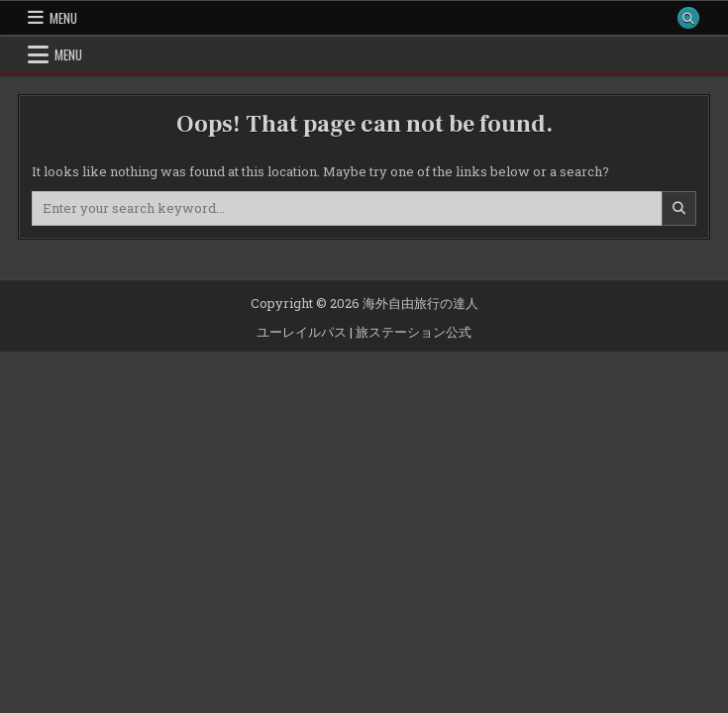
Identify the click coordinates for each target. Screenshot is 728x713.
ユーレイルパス (302, 332)
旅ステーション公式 (414, 332)
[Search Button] (688, 18)
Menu (63, 18)
